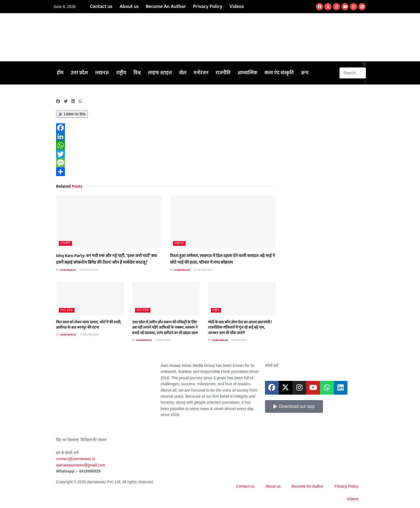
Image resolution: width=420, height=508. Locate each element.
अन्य (305, 73)
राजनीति (223, 73)
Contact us (101, 7)
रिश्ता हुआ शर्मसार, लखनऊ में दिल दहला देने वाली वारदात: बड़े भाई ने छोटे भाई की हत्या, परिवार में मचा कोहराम (223, 259)
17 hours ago (89, 335)
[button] (353, 64)
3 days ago (239, 340)
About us (129, 7)
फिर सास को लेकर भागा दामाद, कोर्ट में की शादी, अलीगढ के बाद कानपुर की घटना (89, 325)
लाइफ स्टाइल (160, 73)
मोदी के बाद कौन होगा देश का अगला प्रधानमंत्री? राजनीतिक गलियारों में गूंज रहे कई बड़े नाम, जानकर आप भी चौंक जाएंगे (240, 327)
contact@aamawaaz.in (76, 459)
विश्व (137, 73)
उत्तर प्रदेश (79, 73)
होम (60, 73)
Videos (237, 7)
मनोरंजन (201, 73)
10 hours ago (89, 270)
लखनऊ (102, 73)
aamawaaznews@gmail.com (81, 465)
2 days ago (163, 340)
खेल (183, 73)
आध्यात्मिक (247, 73)
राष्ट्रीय (121, 73)
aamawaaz (68, 270)
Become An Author (166, 7)
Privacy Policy (208, 7)
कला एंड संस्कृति (279, 73)
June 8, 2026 (64, 7)
